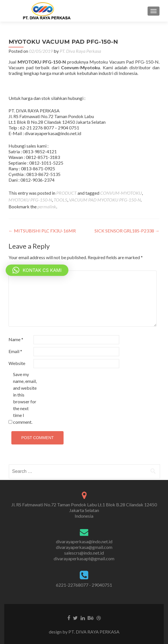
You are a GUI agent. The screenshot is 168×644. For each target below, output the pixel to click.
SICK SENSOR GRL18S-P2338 (127, 231)
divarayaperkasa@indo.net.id (84, 541)
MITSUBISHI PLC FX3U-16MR (42, 231)
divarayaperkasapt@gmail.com (84, 558)
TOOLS (60, 200)
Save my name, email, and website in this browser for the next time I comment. (25, 398)
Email (15, 351)
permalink (47, 206)
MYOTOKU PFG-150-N (30, 200)
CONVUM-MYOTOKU (121, 193)
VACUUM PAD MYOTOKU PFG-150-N (105, 200)
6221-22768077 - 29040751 (84, 585)
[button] (37, 270)
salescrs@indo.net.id (84, 553)
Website (17, 363)
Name (16, 339)
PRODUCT (66, 193)
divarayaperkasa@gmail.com (84, 547)
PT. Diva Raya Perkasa (80, 51)
